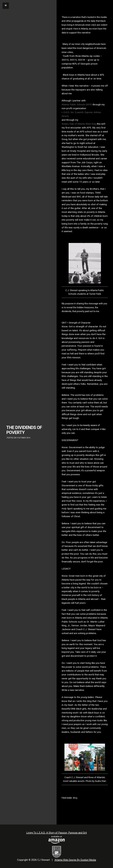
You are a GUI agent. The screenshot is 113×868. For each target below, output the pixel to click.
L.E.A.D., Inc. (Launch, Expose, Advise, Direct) (81, 114)
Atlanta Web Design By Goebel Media (75, 860)
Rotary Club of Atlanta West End (79, 124)
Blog (75, 798)
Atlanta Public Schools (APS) (77, 105)
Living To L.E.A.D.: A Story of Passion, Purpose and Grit (57, 833)
